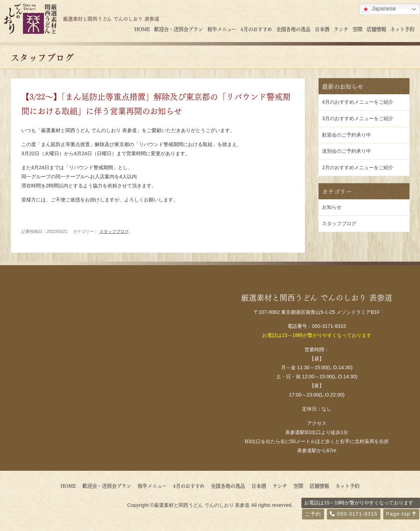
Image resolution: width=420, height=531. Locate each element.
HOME (142, 29)
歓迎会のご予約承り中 (346, 135)
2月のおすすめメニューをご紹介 (358, 167)
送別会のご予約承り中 (346, 151)
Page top (401, 514)
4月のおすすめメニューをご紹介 (358, 102)
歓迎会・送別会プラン (178, 29)
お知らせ (332, 207)
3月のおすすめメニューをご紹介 (358, 118)
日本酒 (322, 29)
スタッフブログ (114, 232)
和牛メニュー (222, 29)
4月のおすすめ (256, 29)
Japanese (379, 9)
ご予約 (313, 514)
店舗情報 (376, 29)
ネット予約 (402, 29)
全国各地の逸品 (293, 29)
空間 (357, 29)
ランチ (341, 29)
